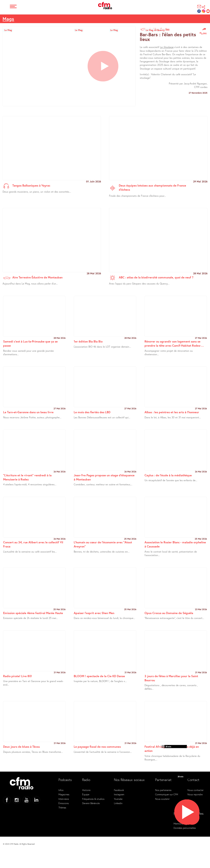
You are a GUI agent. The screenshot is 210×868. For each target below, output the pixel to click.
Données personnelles (185, 828)
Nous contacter (195, 790)
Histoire (86, 790)
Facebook (119, 790)
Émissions (64, 803)
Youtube (118, 799)
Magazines (64, 794)
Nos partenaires (163, 790)
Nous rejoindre (195, 794)
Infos (61, 790)
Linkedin (118, 803)
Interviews (64, 799)
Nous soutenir (162, 799)
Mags (8, 19)
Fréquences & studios (93, 799)
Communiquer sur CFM (167, 794)
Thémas (62, 807)
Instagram (119, 794)
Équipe (86, 794)
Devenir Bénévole (91, 803)
